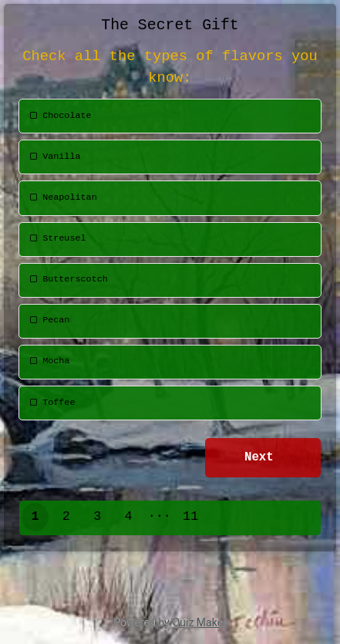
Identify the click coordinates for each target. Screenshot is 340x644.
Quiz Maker (200, 622)
